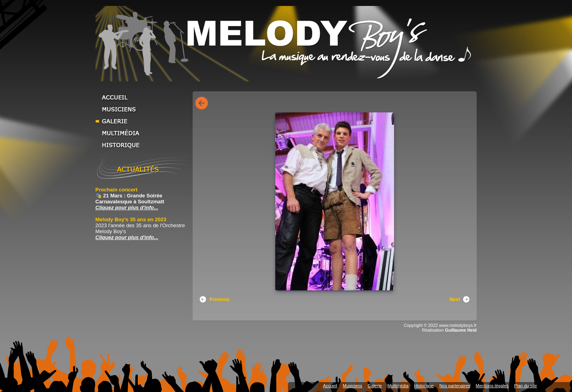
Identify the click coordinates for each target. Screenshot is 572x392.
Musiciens (143, 109)
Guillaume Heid (461, 330)
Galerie (143, 121)
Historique (143, 145)
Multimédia (143, 133)
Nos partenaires (455, 386)
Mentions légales (492, 386)
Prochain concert (116, 190)
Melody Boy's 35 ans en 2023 (131, 219)
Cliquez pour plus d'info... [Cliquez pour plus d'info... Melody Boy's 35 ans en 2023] (127, 237)
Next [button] (460, 299)
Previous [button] (214, 299)
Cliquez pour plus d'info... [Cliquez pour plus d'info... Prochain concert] (127, 208)
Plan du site (525, 386)
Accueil (143, 97)
